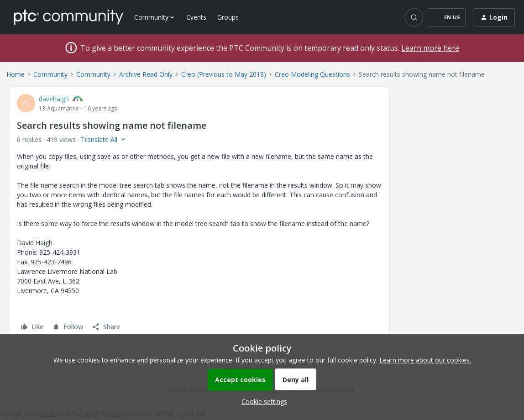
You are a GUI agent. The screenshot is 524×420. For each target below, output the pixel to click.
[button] (447, 17)
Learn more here (430, 48)
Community (50, 74)
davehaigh (54, 99)
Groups (228, 17)
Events (196, 17)
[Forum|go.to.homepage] (68, 17)
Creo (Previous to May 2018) (224, 74)
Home (16, 74)
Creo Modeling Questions (312, 74)
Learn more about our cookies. (425, 360)
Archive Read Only (146, 74)
